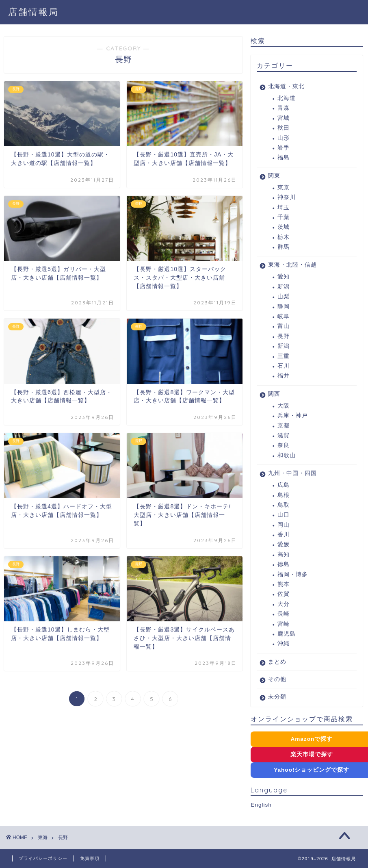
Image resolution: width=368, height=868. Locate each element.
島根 (284, 495)
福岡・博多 (293, 574)
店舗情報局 (34, 12)
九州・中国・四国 (292, 473)
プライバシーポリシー (43, 858)
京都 (284, 426)
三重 (284, 356)
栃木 (284, 237)
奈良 (284, 445)
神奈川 (287, 197)
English (261, 805)
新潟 (284, 287)
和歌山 (287, 455)
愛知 (284, 277)
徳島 (284, 564)
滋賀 (284, 435)
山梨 (284, 296)
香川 (284, 535)
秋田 (284, 128)
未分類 (277, 697)
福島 (284, 157)
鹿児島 (287, 634)
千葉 (284, 217)
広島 (284, 485)
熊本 (284, 584)
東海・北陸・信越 (292, 265)
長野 (284, 336)
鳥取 (284, 505)
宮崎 (284, 624)
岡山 (284, 525)
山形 (284, 138)
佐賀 (284, 594)
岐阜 (284, 316)
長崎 (284, 614)
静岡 (284, 307)
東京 (284, 188)
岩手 (284, 148)
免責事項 (90, 858)
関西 (274, 394)
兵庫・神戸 (293, 416)
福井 (284, 376)
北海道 (287, 98)
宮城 (284, 118)
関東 (274, 176)
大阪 (284, 406)
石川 (284, 366)
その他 (277, 679)
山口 (284, 515)
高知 (284, 554)
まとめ (277, 662)
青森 (284, 108)
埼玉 (284, 207)
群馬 (284, 247)
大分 (284, 604)
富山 (284, 326)
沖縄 (284, 643)
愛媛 (284, 544)
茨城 (284, 227)
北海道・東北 (286, 86)
